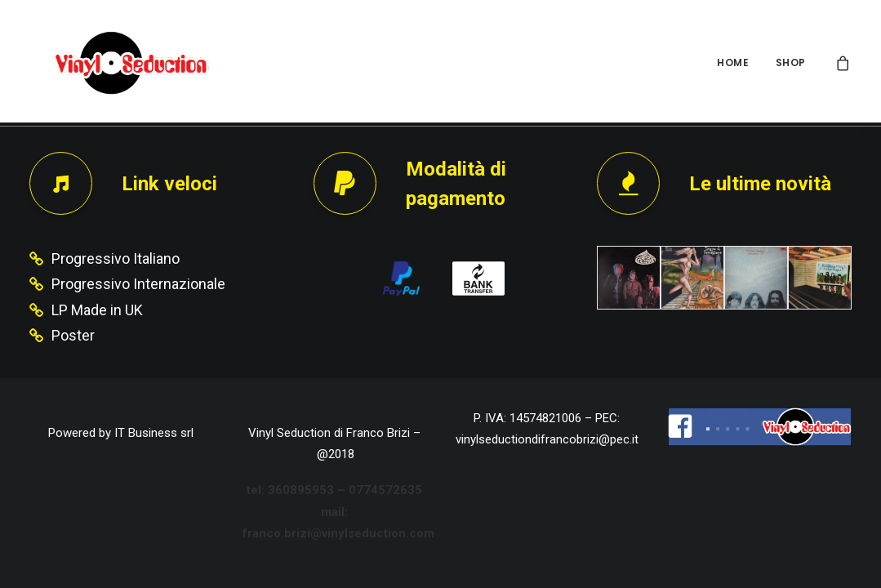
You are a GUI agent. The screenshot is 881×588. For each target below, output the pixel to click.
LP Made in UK (97, 310)
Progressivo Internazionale (138, 284)
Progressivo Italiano (116, 258)
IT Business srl (154, 433)
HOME (733, 62)
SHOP (791, 62)
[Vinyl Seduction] (112, 63)
